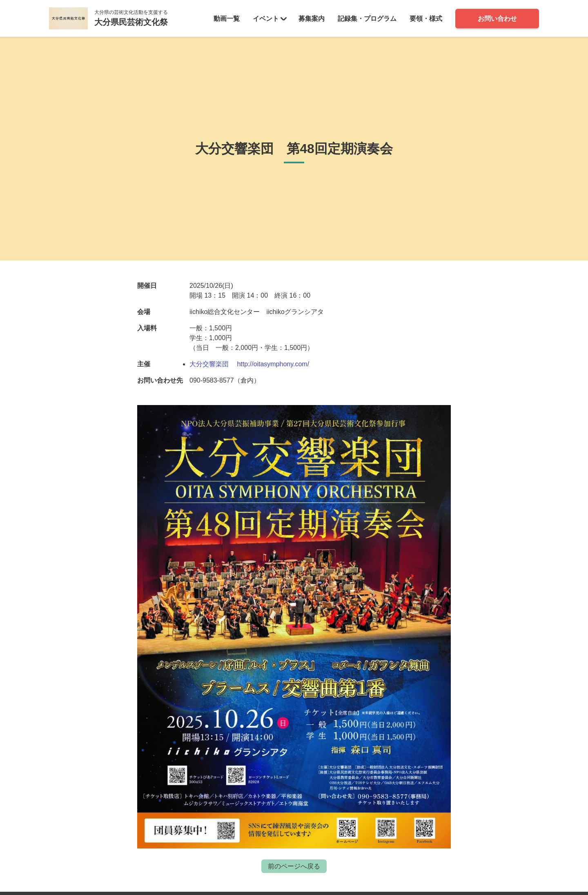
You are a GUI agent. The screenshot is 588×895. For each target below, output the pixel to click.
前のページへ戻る (294, 866)
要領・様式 (426, 18)
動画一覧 (227, 18)
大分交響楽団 (209, 364)
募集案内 (312, 18)
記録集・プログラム (367, 18)
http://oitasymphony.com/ (273, 364)
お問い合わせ (497, 18)
